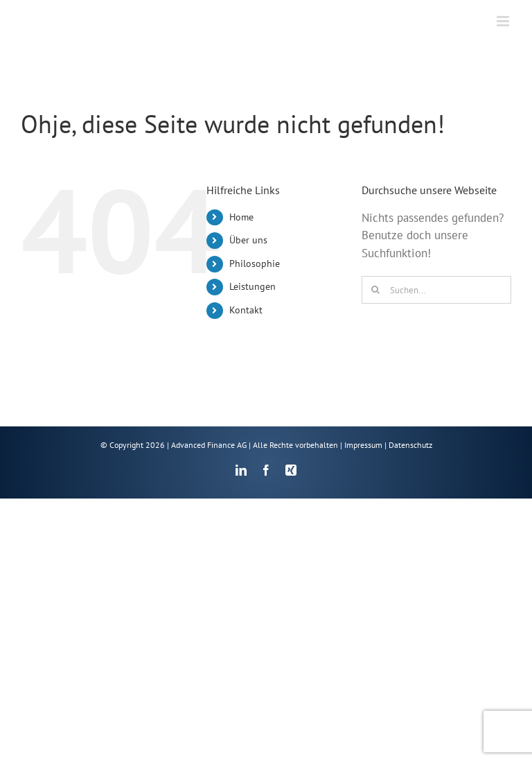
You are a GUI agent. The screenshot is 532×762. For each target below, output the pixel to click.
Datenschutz (410, 445)
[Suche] (375, 290)
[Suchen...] (436, 290)
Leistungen (252, 286)
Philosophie (255, 263)
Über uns (248, 240)
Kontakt (246, 310)
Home (241, 217)
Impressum (363, 445)
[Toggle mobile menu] (504, 21)
